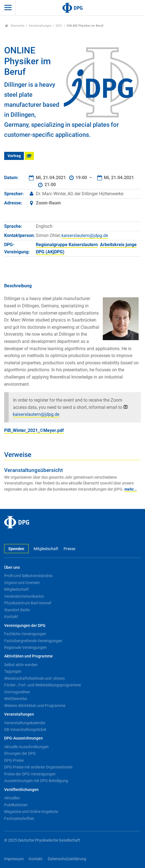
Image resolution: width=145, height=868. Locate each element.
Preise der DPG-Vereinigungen (30, 774)
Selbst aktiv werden (21, 665)
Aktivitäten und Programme (28, 656)
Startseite (15, 26)
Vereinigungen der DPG (25, 626)
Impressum (14, 859)
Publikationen (16, 805)
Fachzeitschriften (19, 818)
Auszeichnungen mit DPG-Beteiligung (36, 781)
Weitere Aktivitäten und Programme (35, 706)
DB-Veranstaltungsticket (25, 729)
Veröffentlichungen (21, 790)
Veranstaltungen (40, 26)
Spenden (16, 549)
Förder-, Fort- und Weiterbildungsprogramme (42, 685)
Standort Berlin (17, 610)
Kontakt (11, 617)
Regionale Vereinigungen (25, 647)
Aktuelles (12, 798)
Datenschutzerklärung (67, 859)
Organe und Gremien (22, 583)
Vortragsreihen (17, 692)
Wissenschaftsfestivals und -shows (34, 678)
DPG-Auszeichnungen (23, 738)
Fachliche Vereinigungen (25, 634)
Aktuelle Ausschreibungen (26, 747)
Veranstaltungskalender (25, 723)
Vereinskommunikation (24, 596)
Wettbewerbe (16, 699)
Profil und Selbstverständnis (28, 576)
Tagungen (13, 671)
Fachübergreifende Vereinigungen (33, 641)
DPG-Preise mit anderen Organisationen (38, 767)
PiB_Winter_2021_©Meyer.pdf (34, 430)
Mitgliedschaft (46, 549)
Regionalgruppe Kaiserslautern (67, 245)
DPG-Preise (14, 760)
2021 (59, 26)
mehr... (131, 489)
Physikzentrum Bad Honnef (28, 603)
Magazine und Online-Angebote (31, 812)
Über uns (12, 567)
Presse (69, 549)
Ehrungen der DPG (20, 753)
